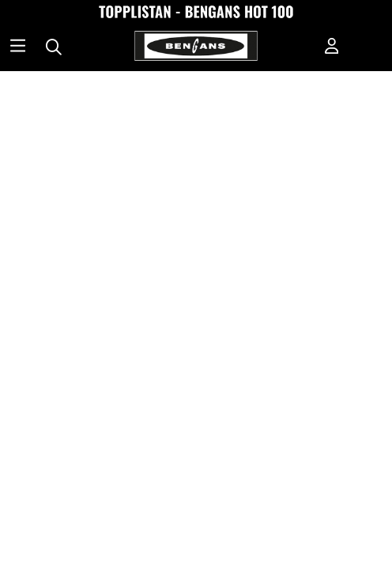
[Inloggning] (332, 47)
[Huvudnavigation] (18, 47)
